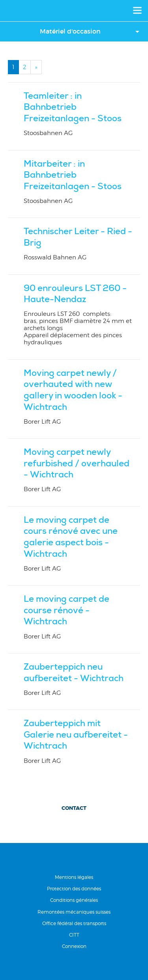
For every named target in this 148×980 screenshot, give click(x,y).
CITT (74, 935)
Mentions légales (74, 877)
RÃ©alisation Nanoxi (74, 967)
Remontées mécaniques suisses (74, 912)
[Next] (36, 67)
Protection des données (74, 889)
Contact (74, 808)
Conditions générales (74, 900)
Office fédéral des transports (74, 923)
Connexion (74, 946)
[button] (74, 32)
